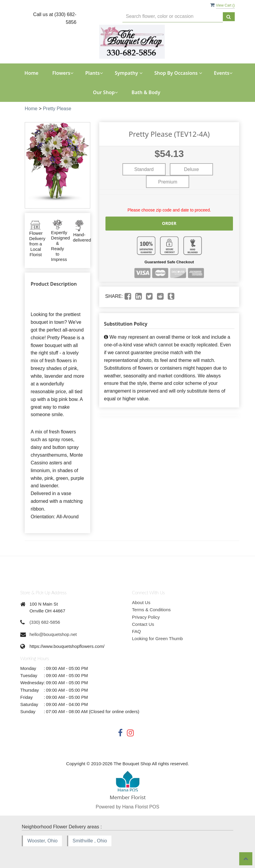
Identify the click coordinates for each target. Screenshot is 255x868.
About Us (141, 602)
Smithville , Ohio (90, 841)
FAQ (136, 631)
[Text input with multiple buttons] (173, 17)
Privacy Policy (146, 617)
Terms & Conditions (151, 610)
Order (169, 223)
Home (31, 73)
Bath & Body (146, 92)
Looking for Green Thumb (157, 638)
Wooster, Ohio (42, 841)
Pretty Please (57, 109)
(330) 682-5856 (45, 622)
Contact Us (143, 624)
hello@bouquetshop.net (53, 634)
